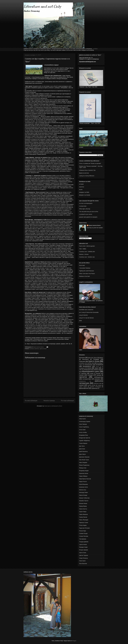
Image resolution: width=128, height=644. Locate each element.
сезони (81, 385)
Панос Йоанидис (84, 520)
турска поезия (43, 349)
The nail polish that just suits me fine (89, 212)
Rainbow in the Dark (84, 276)
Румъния (82, 361)
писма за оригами (95, 373)
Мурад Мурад (83, 506)
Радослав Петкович (85, 528)
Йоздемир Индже (84, 471)
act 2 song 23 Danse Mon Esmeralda (89, 312)
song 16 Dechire (83, 315)
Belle (81, 321)
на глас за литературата (86, 203)
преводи (99, 375)
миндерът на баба (84, 192)
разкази (97, 379)
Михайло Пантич (84, 501)
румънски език (98, 383)
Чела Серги (82, 561)
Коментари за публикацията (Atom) (53, 406)
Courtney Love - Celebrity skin (87, 252)
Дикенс (101, 358)
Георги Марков (83, 443)
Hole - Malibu (83, 249)
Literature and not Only (42, 6)
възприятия (99, 365)
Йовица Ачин (83, 468)
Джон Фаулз (82, 454)
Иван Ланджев (83, 462)
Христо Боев (94, 361)
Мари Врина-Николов (85, 479)
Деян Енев (82, 449)
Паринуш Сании (84, 523)
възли (81, 190)
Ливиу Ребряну (83, 476)
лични (89, 368)
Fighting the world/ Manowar (87, 271)
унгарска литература (95, 387)
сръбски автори (91, 385)
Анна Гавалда (83, 424)
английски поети (83, 363)
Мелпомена (85, 359)
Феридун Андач (83, 547)
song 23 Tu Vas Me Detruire (86, 318)
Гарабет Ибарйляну (85, 441)
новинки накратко (98, 370)
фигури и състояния (85, 195)
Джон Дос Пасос (93, 358)
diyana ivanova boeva (95, 225)
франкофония (84, 388)
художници (95, 388)
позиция (90, 375)
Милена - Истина (84, 254)
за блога (95, 49)
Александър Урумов (85, 422)
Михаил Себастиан (84, 498)
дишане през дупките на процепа (88, 217)
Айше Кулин (83, 419)
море (96, 368)
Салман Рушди (83, 533)
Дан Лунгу (82, 446)
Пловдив (96, 359)
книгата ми (98, 367)
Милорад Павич (84, 492)
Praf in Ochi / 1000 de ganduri (87, 246)
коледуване (82, 368)
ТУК (92, 58)
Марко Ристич (83, 482)
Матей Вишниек (84, 484)
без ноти (92, 363)
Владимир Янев (84, 435)
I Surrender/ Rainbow (85, 268)
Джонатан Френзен (84, 457)
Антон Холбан (83, 432)
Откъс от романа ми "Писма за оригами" (90, 163)
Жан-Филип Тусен (84, 460)
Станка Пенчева (84, 536)
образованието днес (90, 371)
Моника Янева (83, 503)
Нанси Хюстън (83, 509)
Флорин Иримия (84, 550)
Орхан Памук (83, 512)
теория (100, 385)
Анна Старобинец (84, 427)
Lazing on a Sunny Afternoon (87, 176)
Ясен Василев (83, 564)
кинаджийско (87, 366)
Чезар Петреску (83, 558)
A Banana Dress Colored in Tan (87, 170)
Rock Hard (82, 265)
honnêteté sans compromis (86, 310)
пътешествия (83, 206)
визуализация (89, 365)
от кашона (83, 373)
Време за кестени (84, 173)
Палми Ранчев (83, 517)
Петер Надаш (83, 525)
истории (81, 184)
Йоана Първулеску (84, 465)
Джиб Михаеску (83, 451)
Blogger (74, 641)
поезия (81, 375)
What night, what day (85, 209)
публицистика (99, 377)
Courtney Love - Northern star (87, 257)
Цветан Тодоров (84, 555)
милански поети (84, 487)
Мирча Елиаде (83, 495)
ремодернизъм (82, 381)
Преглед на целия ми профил (95, 228)
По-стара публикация (67, 401)
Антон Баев (82, 430)
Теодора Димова (84, 542)
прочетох (37, 349)
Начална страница (49, 401)
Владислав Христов (85, 438)
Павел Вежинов (83, 514)
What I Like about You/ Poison (87, 274)
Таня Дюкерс (83, 539)
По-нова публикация (31, 401)
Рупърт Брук (83, 531)
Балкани (32, 349)
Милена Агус (83, 490)
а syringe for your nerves (86, 214)
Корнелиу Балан (84, 473)
